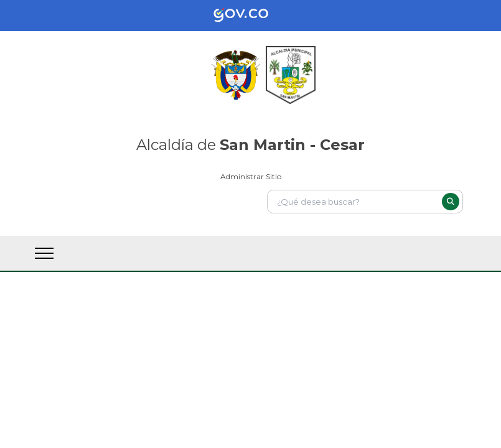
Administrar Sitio (251, 176)
